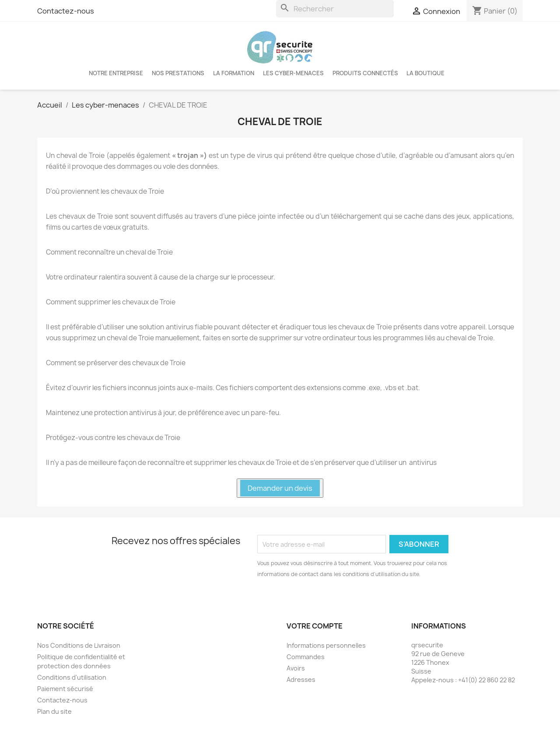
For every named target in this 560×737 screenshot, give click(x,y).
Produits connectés (365, 73)
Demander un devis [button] (280, 488)
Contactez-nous (66, 11)
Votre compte (315, 626)
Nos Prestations (178, 73)
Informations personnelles (326, 645)
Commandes (306, 657)
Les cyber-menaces (293, 73)
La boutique (425, 73)
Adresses (301, 679)
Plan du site (54, 711)
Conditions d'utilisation (72, 677)
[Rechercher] (335, 9)
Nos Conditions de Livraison (79, 645)
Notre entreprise (116, 73)
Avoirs (296, 668)
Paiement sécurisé (65, 689)
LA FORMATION (234, 73)
